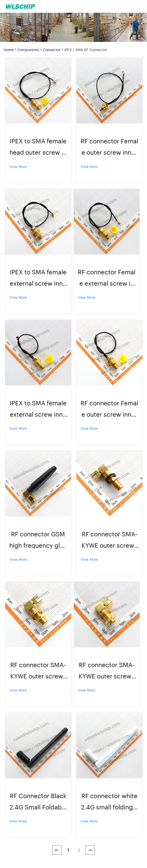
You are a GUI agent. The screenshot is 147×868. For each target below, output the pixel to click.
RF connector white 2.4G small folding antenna (109, 802)
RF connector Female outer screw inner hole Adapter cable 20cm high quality (109, 147)
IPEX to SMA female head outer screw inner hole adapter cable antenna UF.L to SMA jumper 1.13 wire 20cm (38, 147)
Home (9, 49)
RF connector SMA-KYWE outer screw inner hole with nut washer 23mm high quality (109, 540)
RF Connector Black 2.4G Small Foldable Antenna (38, 802)
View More (18, 166)
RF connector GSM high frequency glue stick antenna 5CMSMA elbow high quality (38, 540)
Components (28, 49)
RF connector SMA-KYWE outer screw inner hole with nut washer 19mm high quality (38, 671)
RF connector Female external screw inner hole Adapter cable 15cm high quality (107, 278)
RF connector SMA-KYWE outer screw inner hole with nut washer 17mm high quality (107, 671)
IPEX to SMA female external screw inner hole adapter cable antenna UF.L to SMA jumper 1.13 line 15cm (38, 278)
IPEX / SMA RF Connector (86, 49)
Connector (52, 49)
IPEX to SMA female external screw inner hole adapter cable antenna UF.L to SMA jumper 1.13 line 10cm (38, 409)
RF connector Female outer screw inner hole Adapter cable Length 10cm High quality (109, 409)
